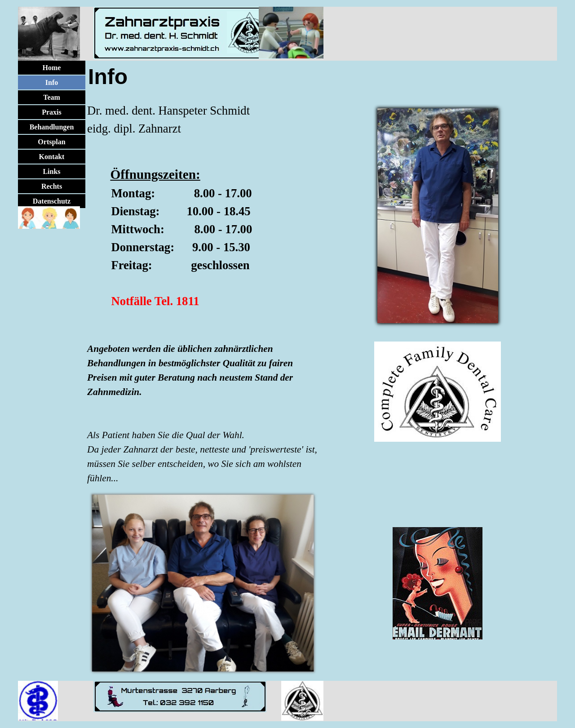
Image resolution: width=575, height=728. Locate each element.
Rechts (52, 186)
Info (52, 82)
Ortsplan (51, 142)
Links (51, 171)
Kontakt (52, 157)
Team (52, 97)
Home (52, 68)
